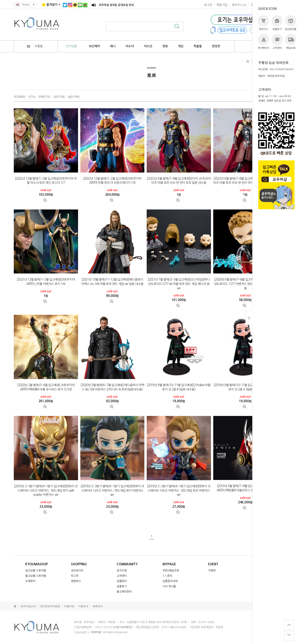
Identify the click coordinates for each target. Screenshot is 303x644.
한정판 (216, 46)
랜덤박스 (76, 581)
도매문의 (30, 581)
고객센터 (277, 42)
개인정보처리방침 (50, 606)
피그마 (75, 576)
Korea (25, 5)
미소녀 (130, 46)
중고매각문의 (124, 592)
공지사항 (122, 571)
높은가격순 (74, 97)
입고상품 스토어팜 (36, 571)
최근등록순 (20, 97)
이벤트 (212, 571)
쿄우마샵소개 (28, 606)
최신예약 (94, 46)
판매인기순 (44, 97)
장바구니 (263, 23)
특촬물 (198, 46)
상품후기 (277, 23)
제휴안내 (98, 606)
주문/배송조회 (171, 571)
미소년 (148, 46)
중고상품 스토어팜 (36, 576)
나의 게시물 (169, 586)
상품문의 (122, 581)
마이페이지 (264, 42)
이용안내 (83, 606)
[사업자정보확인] (122, 627)
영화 (165, 46)
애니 (113, 46)
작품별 (35, 46)
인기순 (32, 97)
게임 (181, 46)
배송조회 (291, 42)
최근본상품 (291, 23)
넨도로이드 (77, 571)
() (239, 5)
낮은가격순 (59, 97)
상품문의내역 (170, 581)
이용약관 (69, 606)
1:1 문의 (167, 576)
